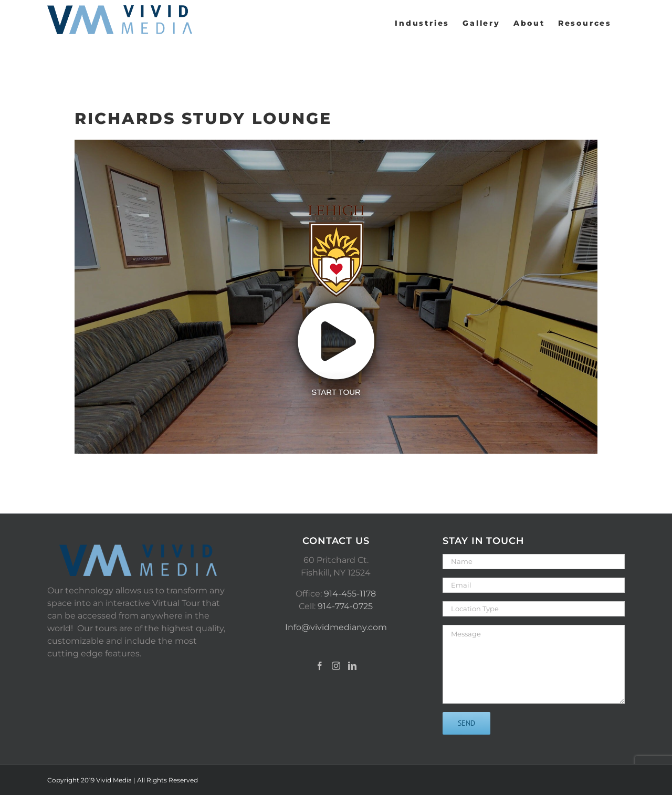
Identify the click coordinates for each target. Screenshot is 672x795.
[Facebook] (320, 666)
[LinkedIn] (352, 666)
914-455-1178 (350, 594)
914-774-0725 (345, 606)
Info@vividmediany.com (336, 627)
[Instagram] (336, 666)
